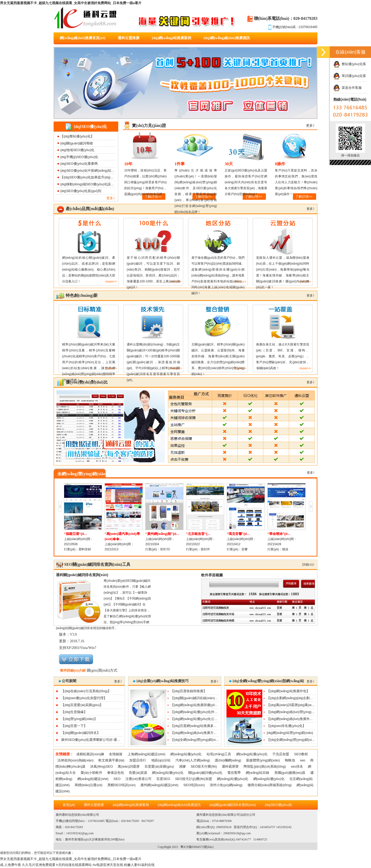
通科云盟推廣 (129, 38)
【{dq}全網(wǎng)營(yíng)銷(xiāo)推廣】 (200, 740)
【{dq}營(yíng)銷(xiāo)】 (79, 719)
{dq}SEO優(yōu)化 (279, 805)
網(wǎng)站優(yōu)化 (186, 754)
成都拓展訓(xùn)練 (90, 754)
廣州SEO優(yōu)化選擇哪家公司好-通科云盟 (94, 740)
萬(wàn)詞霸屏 (129, 766)
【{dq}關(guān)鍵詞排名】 (81, 733)
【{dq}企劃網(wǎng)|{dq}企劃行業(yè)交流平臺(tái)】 (306, 698)
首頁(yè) (69, 805)
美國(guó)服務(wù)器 (290, 773)
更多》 (111, 198)
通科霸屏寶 (230, 766)
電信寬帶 (234, 773)
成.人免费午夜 (11, 865)
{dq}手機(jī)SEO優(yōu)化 (79, 157)
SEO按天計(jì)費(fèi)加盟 (194, 779)
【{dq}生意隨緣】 (74, 712)
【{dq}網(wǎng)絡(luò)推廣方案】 (195, 733)
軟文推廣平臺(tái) (111, 760)
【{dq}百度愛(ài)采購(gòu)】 (82, 705)
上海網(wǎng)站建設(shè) (146, 754)
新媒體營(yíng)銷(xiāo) (263, 760)
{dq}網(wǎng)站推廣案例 (171, 38)
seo (303, 760)
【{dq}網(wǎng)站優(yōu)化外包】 (196, 712)
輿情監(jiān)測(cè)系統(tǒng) (265, 766)
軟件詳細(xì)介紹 (73, 670)
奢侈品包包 (116, 773)
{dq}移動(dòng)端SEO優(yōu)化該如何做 (91, 184)
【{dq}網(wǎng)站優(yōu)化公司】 (196, 719)
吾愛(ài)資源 (138, 773)
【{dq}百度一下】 (74, 726)
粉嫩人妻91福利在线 (139, 865)
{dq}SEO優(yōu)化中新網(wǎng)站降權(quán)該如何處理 (102, 171)
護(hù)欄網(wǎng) (228, 760)
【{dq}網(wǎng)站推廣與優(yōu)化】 (197, 705)
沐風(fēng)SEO (101, 766)
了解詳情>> (304, 197)
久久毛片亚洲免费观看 (39, 865)
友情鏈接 (116, 754)
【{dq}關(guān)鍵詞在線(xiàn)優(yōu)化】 (201, 698)
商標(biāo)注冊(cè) (89, 785)
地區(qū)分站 (161, 760)
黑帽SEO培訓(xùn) (121, 785)
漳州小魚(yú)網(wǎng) (226, 785)
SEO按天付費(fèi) (204, 766)
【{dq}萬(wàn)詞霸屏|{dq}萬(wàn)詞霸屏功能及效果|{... (307, 705)
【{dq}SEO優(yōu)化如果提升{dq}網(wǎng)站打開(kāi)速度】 (105, 177)
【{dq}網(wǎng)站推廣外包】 (288, 691)
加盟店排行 (138, 760)
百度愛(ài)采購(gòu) (159, 766)
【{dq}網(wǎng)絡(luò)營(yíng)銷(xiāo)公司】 (300, 712)
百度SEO (163, 779)
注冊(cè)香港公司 (138, 779)
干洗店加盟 (281, 754)
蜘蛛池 (290, 760)
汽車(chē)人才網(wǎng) (193, 760)
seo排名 (297, 766)
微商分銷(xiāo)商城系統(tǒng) (270, 785)
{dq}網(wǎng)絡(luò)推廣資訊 (227, 38)
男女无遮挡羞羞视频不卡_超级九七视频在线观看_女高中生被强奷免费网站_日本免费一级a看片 (71, 3)
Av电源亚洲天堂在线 (108, 865)
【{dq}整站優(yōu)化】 (77, 136)
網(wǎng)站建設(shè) (93, 779)
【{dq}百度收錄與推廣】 (189, 691)
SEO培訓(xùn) (194, 785)
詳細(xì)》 (309, 565)
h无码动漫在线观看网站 (74, 865)
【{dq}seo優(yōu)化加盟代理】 (84, 698)
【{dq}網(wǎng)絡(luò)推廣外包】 (292, 719)
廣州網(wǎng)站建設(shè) (159, 785)
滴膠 (182, 766)
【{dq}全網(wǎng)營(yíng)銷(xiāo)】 (293, 740)
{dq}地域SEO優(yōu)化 (77, 150)
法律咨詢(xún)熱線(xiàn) (75, 760)
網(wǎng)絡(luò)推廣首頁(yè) (83, 38)
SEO (117, 779)
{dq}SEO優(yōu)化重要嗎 (79, 164)
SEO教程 (301, 754)
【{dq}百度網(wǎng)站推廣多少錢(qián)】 (201, 726)
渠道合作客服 (348, 88)
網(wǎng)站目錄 (258, 773)
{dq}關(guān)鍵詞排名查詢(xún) (233, 805)
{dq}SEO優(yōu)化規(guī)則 (81, 191)
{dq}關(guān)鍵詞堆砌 (77, 143)
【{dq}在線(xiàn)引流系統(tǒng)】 (86, 691)
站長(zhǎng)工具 (219, 754)
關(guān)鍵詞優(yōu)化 (205, 773)
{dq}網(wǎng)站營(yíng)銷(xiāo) (290, 733)
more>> (111, 281)
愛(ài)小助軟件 (91, 773)
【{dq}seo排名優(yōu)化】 (286, 726)
